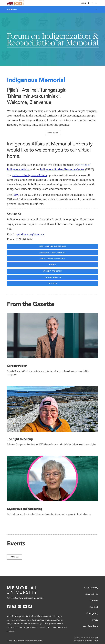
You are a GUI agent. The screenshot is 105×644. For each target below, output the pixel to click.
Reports (53, 265)
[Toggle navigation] (96, 3)
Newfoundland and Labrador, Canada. (86, 640)
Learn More (52, 133)
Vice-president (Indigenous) (53, 246)
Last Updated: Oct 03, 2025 (89, 638)
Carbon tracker (17, 366)
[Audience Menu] (89, 3)
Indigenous (12, 10)
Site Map (77, 638)
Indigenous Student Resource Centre (62, 169)
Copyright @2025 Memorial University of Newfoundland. (25, 640)
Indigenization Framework (53, 252)
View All (15, 557)
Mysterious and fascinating (25, 509)
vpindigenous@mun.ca (30, 234)
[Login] (83, 3)
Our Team (53, 284)
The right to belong (20, 439)
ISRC (16, 195)
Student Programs (53, 271)
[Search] (93, 3)
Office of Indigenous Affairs (30, 175)
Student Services (53, 277)
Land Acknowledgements (52, 259)
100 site (20, 3)
